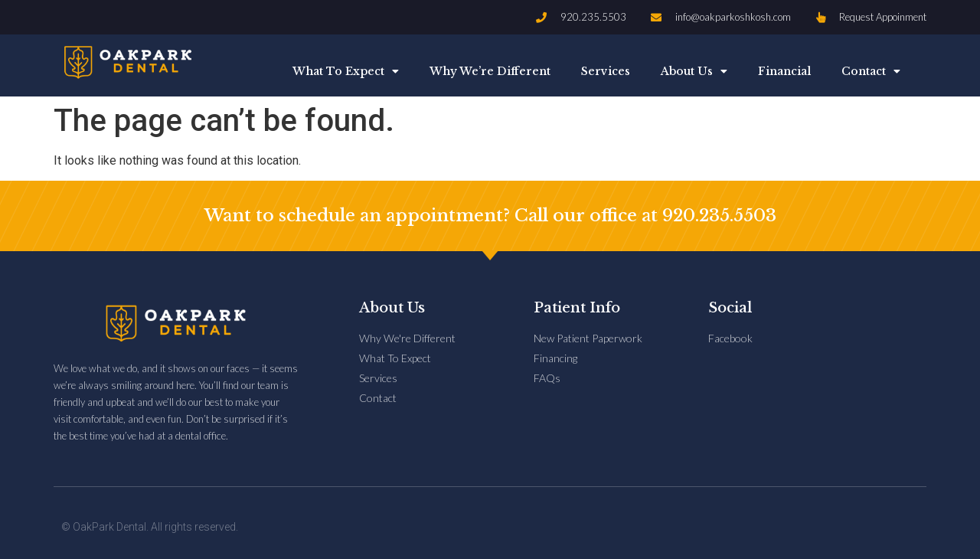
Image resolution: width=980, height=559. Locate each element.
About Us (694, 71)
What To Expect (346, 71)
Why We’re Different (490, 71)
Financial (784, 71)
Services (606, 71)
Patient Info (577, 308)
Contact (871, 71)
